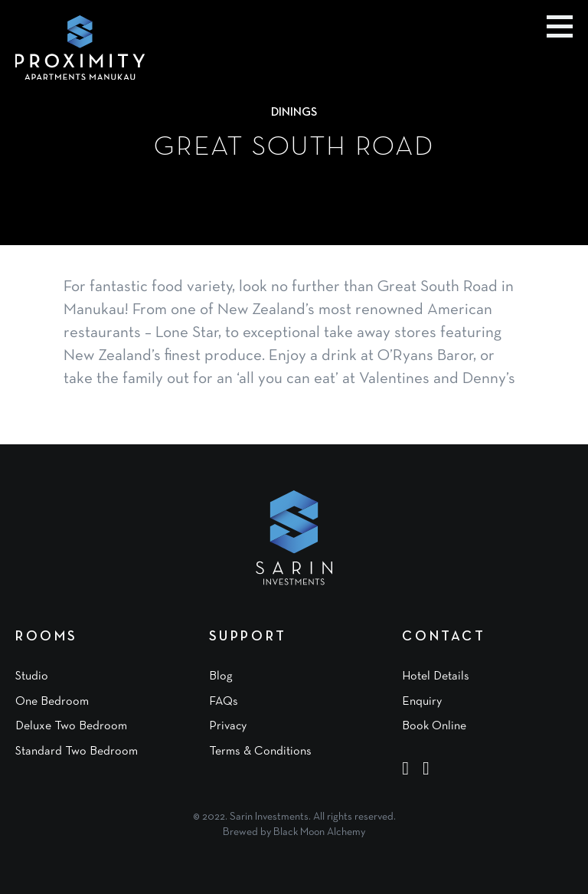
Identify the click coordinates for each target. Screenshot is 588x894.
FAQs (224, 702)
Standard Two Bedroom (77, 752)
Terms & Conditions (260, 752)
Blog (221, 676)
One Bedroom (52, 702)
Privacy (228, 726)
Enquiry (422, 702)
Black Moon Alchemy (319, 832)
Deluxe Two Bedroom (71, 726)
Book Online (434, 726)
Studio (32, 676)
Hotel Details (436, 676)
